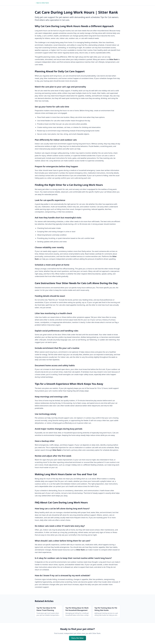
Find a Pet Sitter (77, 638)
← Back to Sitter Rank (42, 3)
